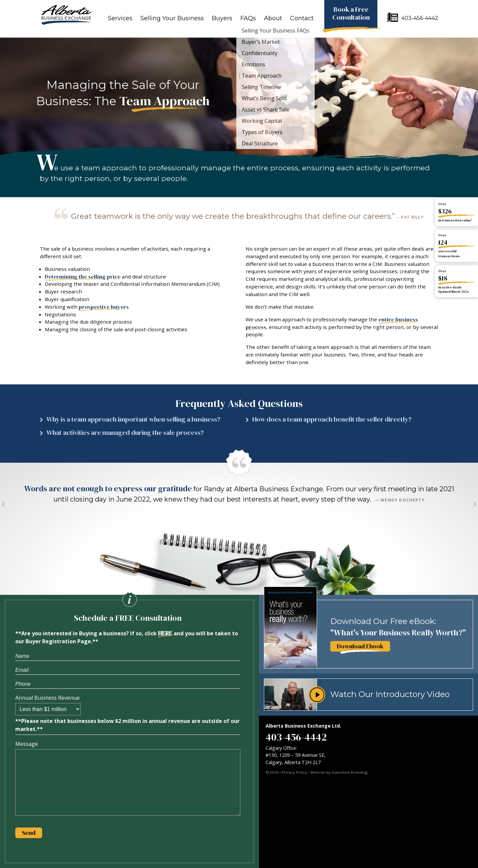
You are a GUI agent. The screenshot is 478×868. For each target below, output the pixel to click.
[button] (136, 421)
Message (27, 744)
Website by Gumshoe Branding (339, 772)
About (273, 18)
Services (120, 18)
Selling (172, 18)
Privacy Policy (294, 772)
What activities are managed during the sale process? (125, 433)
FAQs (248, 18)
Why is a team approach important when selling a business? (133, 419)
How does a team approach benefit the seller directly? (332, 419)
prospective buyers (104, 307)
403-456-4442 (420, 18)
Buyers (222, 18)
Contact (302, 18)
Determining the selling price (83, 277)
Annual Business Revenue (47, 698)
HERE (165, 633)
